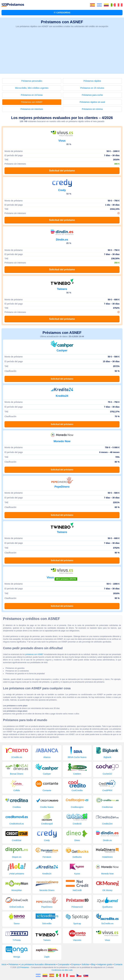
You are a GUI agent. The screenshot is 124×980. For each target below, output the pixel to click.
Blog (93, 964)
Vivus (62, 141)
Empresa (75, 964)
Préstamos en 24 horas (32, 95)
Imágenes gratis (105, 964)
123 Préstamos (23, 967)
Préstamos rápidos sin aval (92, 102)
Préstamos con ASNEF (32, 102)
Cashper (62, 350)
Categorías (62, 13)
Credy (62, 190)
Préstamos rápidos (92, 81)
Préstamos (13, 964)
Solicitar (85, 964)
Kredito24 (62, 396)
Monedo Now (62, 441)
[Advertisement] (62, 53)
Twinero (62, 289)
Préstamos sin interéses (32, 109)
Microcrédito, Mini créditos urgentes (32, 88)
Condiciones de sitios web (62, 970)
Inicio (4, 964)
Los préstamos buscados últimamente (38, 964)
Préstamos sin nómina (92, 109)
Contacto (118, 964)
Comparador (64, 964)
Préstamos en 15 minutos (92, 88)
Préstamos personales (32, 81)
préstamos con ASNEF (34, 654)
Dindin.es (62, 240)
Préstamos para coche (92, 95)
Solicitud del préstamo (62, 171)
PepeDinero (62, 487)
